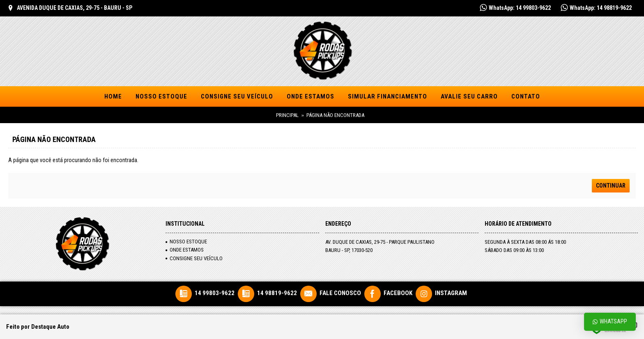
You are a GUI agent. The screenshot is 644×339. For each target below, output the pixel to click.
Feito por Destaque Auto (38, 327)
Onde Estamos (185, 250)
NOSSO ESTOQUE (186, 242)
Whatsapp (610, 322)
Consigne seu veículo (194, 258)
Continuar (611, 186)
